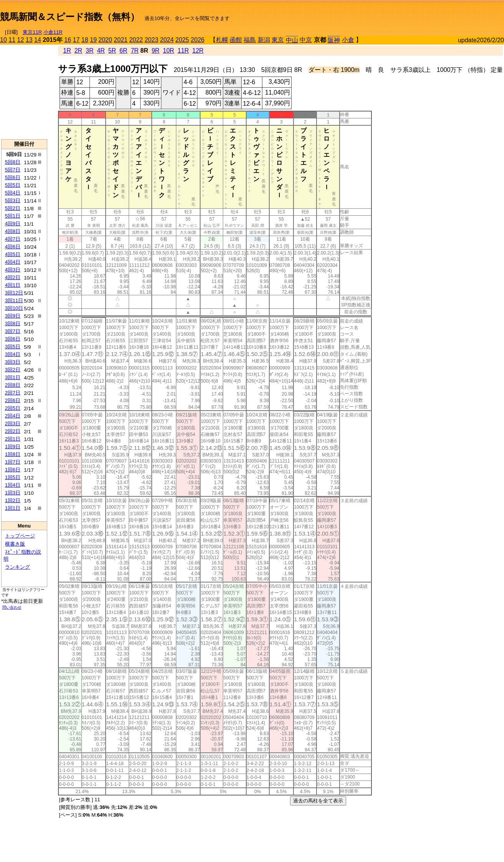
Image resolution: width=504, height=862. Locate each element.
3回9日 (13, 316)
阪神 (334, 40)
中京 (306, 40)
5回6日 (13, 177)
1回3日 (13, 493)
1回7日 (13, 462)
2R (78, 51)
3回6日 (13, 339)
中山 (292, 40)
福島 (250, 40)
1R (67, 51)
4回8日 (13, 231)
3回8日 (13, 324)
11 (12, 40)
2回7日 (13, 393)
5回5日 (13, 185)
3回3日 (13, 362)
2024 (167, 40)
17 (76, 40)
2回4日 (13, 416)
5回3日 (13, 201)
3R (90, 51)
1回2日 (13, 500)
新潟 (264, 40)
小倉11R (53, 32)
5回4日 (13, 193)
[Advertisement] (414, 14)
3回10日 (14, 308)
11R (183, 51)
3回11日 (14, 300)
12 (21, 40)
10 (3, 40)
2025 (182, 40)
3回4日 (13, 354)
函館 (236, 40)
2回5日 (13, 408)
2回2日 (13, 431)
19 (93, 40)
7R (134, 51)
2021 (121, 40)
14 (38, 40)
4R (101, 51)
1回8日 (13, 454)
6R (123, 51)
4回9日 (13, 224)
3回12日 (14, 293)
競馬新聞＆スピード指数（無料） (70, 17)
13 (29, 40)
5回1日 (13, 216)
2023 (151, 40)
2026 (198, 40)
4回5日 (13, 254)
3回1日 (13, 377)
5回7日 (13, 170)
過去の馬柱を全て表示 (318, 801)
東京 (278, 40)
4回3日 (13, 270)
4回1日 (13, 285)
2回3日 (13, 424)
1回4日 (13, 485)
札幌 (222, 40)
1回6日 (13, 470)
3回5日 (13, 347)
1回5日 (13, 477)
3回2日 (13, 370)
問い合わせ (12, 607)
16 (68, 40)
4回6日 (13, 247)
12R (198, 51)
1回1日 (13, 508)
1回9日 (13, 447)
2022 (136, 40)
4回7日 (13, 239)
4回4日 (13, 262)
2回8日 (13, 385)
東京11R (32, 32)
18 (85, 40)
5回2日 (13, 208)
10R (168, 51)
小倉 (348, 40)
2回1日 (13, 439)
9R (156, 51)
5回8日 (13, 162)
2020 (105, 40)
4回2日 (13, 277)
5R (112, 51)
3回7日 (13, 331)
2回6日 (13, 400)
